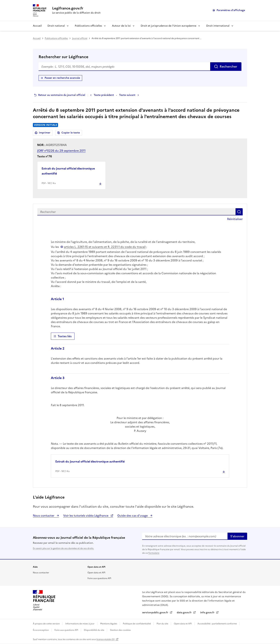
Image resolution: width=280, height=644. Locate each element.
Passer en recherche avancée (62, 78)
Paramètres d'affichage (231, 10)
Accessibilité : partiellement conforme (217, 624)
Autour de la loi (121, 26)
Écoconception (41, 630)
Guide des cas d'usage (133, 516)
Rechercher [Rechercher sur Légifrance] (228, 66)
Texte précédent (104, 95)
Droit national (56, 26)
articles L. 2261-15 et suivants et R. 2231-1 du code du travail (105, 247)
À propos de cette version (47, 624)
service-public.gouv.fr (156, 613)
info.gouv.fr (208, 613)
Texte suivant (127, 95)
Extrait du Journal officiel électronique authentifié (68, 171)
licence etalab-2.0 (106, 639)
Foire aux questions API (99, 578)
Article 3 (58, 378)
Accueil (37, 26)
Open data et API (96, 573)
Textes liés (65, 336)
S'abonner (237, 536)
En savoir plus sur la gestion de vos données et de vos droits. (63, 548)
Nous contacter (44, 516)
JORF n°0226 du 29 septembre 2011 (61, 151)
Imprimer (45, 133)
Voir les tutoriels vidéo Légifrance (86, 516)
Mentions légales (109, 624)
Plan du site (163, 624)
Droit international (218, 26)
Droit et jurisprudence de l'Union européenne (168, 26)
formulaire (154, 553)
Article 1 (57, 299)
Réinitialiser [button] (235, 219)
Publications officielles (88, 26)
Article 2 (58, 348)
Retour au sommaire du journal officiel (62, 95)
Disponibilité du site (94, 630)
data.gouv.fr (185, 613)
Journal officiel (80, 38)
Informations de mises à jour (80, 624)
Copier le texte (71, 133)
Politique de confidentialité (137, 624)
